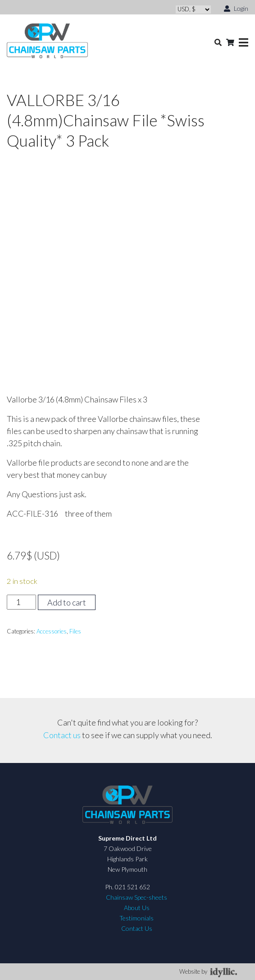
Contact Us (137, 928)
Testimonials (137, 918)
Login (236, 8)
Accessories (52, 631)
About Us (137, 908)
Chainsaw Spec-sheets (137, 897)
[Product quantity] (21, 602)
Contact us (62, 735)
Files (75, 631)
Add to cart (67, 602)
